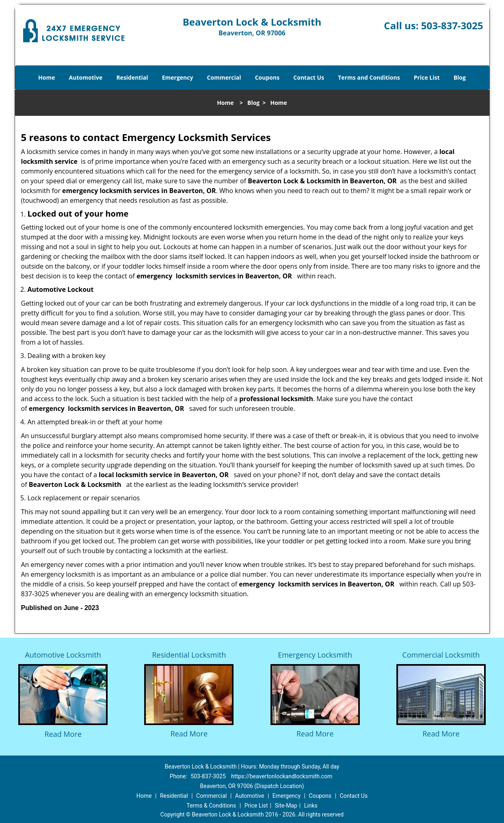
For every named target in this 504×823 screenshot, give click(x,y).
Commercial (224, 77)
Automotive (86, 77)
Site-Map (286, 806)
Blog (460, 77)
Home (47, 77)
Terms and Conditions (369, 77)
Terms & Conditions (211, 806)
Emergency (178, 77)
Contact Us (309, 77)
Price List (427, 77)
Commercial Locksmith (441, 655)
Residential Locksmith (189, 655)
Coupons (267, 77)
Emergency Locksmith (315, 655)
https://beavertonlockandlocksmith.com (282, 776)
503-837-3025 (452, 25)
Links (311, 806)
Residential (132, 77)
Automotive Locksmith (63, 655)
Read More (63, 734)
